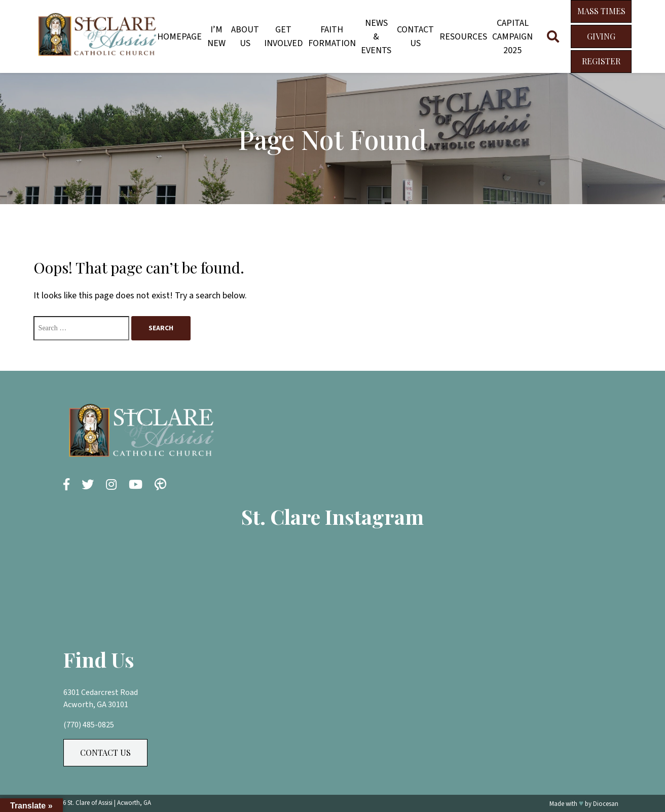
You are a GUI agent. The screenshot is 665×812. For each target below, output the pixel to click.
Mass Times (601, 11)
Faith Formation (332, 36)
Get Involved (283, 36)
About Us (245, 36)
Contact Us (415, 36)
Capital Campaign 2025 (512, 37)
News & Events (376, 37)
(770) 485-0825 (89, 725)
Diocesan (606, 804)
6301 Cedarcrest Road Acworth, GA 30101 (101, 699)
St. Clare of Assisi (90, 803)
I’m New (216, 36)
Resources (463, 37)
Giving (601, 36)
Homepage (179, 37)
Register (601, 61)
